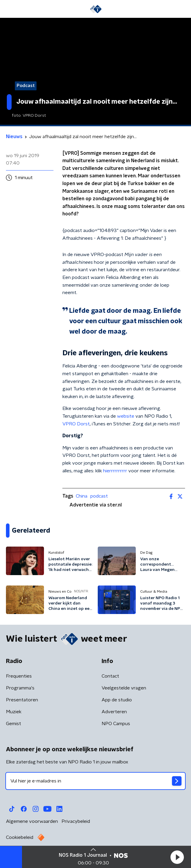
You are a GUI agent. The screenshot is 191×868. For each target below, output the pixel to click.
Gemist (14, 724)
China (82, 496)
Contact (110, 676)
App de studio (117, 700)
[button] (177, 857)
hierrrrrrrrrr (115, 471)
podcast (99, 496)
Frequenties (19, 676)
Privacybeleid (76, 821)
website (126, 416)
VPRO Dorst (76, 424)
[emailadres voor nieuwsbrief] (95, 781)
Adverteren (114, 712)
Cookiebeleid (20, 837)
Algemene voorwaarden (32, 821)
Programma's (20, 688)
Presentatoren (22, 700)
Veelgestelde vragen (124, 688)
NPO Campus (116, 724)
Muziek (14, 712)
